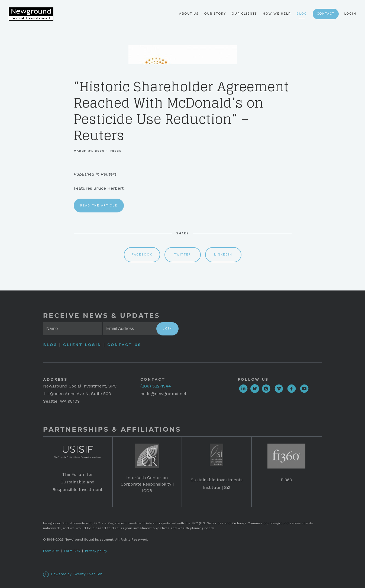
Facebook (142, 255)
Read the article (99, 206)
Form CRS (72, 551)
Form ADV (51, 551)
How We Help (277, 14)
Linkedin (223, 255)
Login (350, 14)
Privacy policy (96, 551)
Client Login (82, 345)
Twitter (182, 255)
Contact (326, 14)
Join (167, 329)
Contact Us (124, 345)
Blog (302, 14)
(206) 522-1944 (156, 386)
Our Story (215, 14)
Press (116, 151)
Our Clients (244, 14)
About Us (189, 14)
